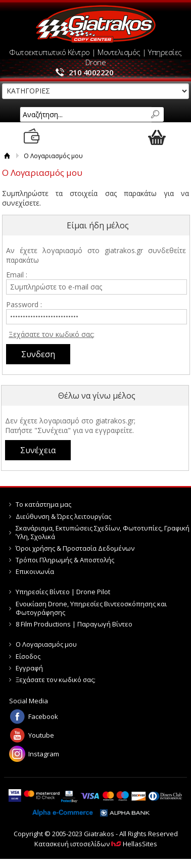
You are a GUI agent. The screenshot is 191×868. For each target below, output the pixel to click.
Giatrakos (96, 24)
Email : (17, 275)
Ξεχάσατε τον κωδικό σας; (52, 334)
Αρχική (7, 156)
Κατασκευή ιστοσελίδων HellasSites (96, 844)
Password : (24, 304)
